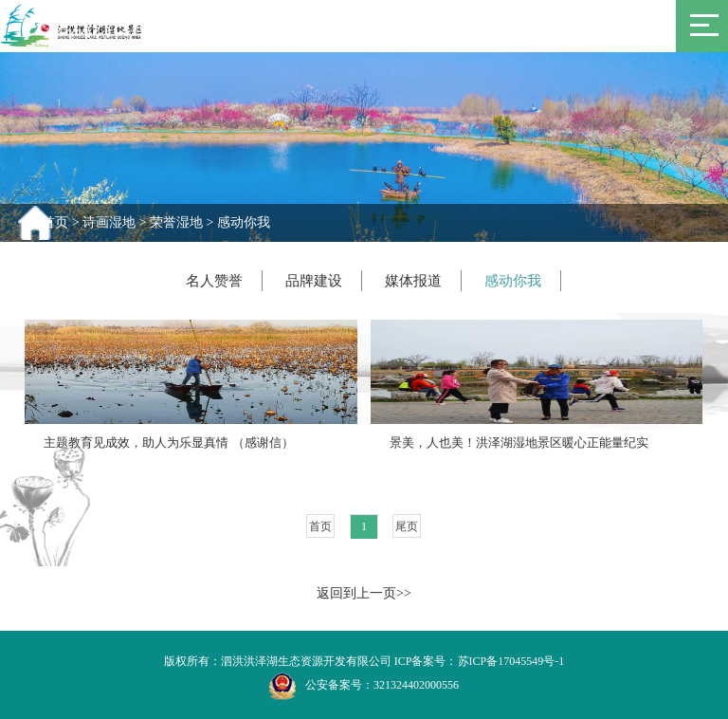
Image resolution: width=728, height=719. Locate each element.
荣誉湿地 (176, 222)
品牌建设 (314, 281)
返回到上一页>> (364, 593)
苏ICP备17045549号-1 (511, 661)
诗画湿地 (109, 222)
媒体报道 (413, 281)
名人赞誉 (214, 281)
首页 (55, 222)
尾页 (407, 526)
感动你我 (244, 222)
